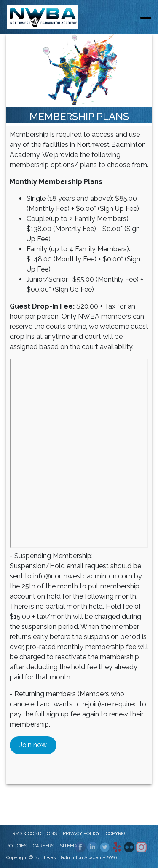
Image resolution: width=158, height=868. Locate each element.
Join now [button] (33, 745)
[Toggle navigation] (146, 17)
